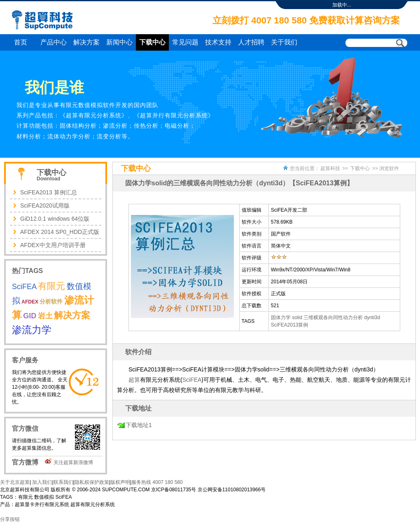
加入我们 (41, 482)
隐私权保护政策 (92, 482)
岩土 (45, 316)
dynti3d (372, 318)
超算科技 (330, 168)
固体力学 (281, 318)
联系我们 (63, 482)
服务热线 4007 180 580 (157, 482)
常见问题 (185, 42)
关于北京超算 (15, 482)
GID (30, 316)
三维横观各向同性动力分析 (333, 318)
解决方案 (86, 42)
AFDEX (30, 302)
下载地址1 (139, 425)
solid (297, 318)
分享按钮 (10, 519)
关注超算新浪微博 (73, 462)
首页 (21, 42)
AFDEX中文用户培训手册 (53, 245)
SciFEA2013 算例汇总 (49, 192)
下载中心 (152, 42)
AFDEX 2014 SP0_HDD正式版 (60, 232)
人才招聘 (251, 42)
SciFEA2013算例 (290, 325)
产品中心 (54, 42)
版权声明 (120, 482)
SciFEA (192, 380)
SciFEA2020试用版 (45, 205)
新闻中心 (119, 42)
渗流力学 (32, 330)
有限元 (51, 286)
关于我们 (284, 42)
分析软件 (51, 301)
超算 (134, 380)
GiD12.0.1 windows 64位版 (55, 219)
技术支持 (218, 42)
